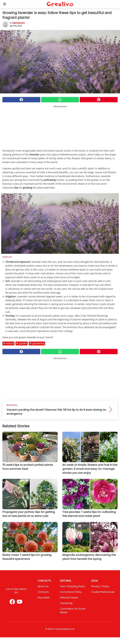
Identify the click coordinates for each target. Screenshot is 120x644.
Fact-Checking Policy (73, 586)
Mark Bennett (19, 23)
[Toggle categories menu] (5, 4)
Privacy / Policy (100, 586)
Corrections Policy (71, 592)
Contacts (43, 592)
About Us (43, 586)
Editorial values (69, 598)
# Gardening (37, 343)
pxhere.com (7, 257)
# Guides (22, 343)
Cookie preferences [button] (103, 592)
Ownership (66, 603)
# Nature (8, 343)
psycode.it (44, 598)
